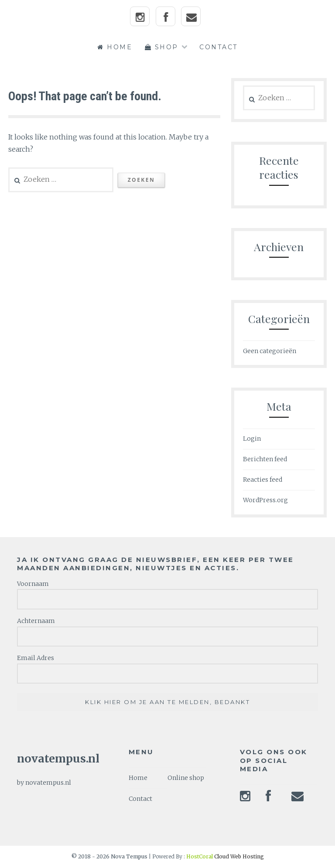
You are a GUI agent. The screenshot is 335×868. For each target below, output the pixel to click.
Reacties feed (263, 480)
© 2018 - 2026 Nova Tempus (110, 856)
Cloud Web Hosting (225, 856)
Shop (162, 47)
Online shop (186, 778)
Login (252, 439)
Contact (219, 47)
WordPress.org (265, 500)
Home (115, 47)
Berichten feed (265, 459)
